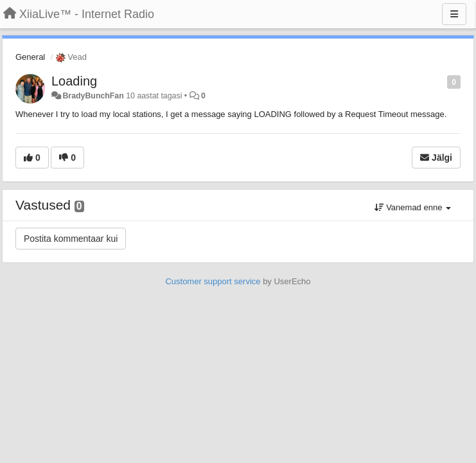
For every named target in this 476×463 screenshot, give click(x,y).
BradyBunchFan (93, 96)
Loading (74, 81)
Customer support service (213, 281)
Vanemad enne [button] (413, 207)
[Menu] (454, 14)
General (30, 57)
